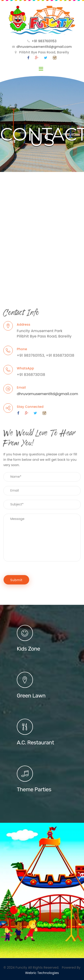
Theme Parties (34, 789)
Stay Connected (30, 407)
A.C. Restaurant (35, 743)
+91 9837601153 (44, 41)
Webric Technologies (42, 973)
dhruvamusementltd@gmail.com (44, 47)
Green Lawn (31, 696)
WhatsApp (25, 368)
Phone (22, 349)
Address (24, 325)
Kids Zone (28, 649)
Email (21, 387)
